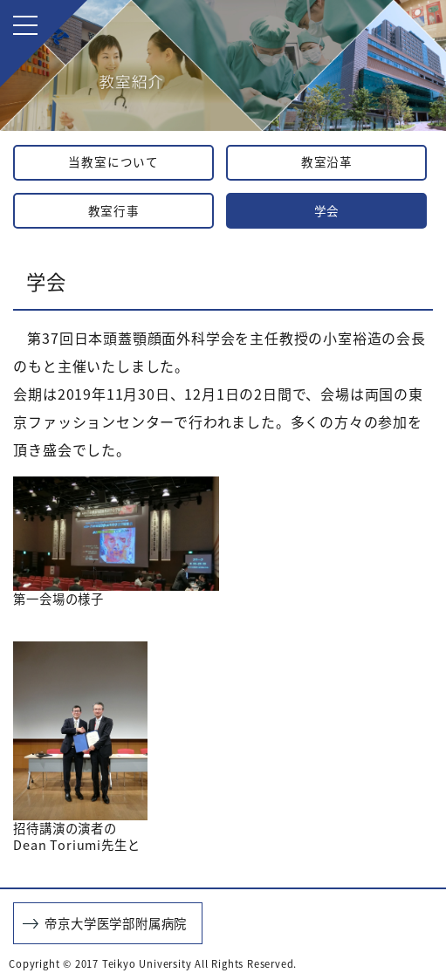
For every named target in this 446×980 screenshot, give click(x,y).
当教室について (113, 161)
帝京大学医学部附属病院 (116, 923)
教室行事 (114, 210)
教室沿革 (327, 161)
